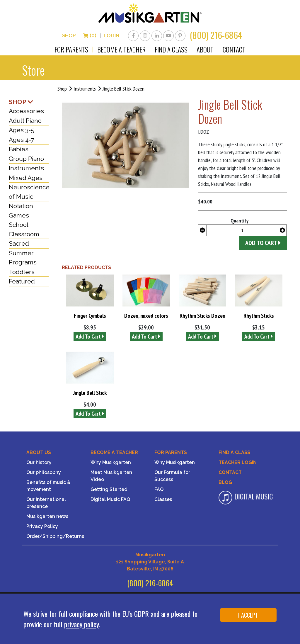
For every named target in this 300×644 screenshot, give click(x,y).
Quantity (240, 221)
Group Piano (26, 159)
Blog (225, 483)
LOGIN (111, 36)
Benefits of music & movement (48, 487)
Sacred (19, 244)
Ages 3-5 (22, 131)
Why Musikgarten (111, 463)
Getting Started (109, 490)
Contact (234, 50)
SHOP (21, 102)
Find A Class (234, 453)
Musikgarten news (47, 517)
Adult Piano (25, 121)
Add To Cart (90, 337)
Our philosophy (44, 473)
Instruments (85, 89)
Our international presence (46, 504)
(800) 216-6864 (216, 36)
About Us (39, 453)
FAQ (159, 490)
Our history (39, 463)
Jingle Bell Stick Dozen (124, 89)
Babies (19, 150)
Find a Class (171, 50)
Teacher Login (238, 463)
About (205, 50)
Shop (69, 36)
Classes (163, 500)
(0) (90, 36)
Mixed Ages (26, 178)
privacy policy (81, 624)
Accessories (26, 112)
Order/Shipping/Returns (54, 537)
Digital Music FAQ (110, 500)
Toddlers (22, 272)
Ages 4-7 (21, 140)
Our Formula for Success (172, 477)
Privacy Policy (42, 527)
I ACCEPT (248, 615)
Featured (22, 282)
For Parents (71, 50)
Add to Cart (263, 243)
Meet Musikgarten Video (111, 477)
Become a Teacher (121, 50)
